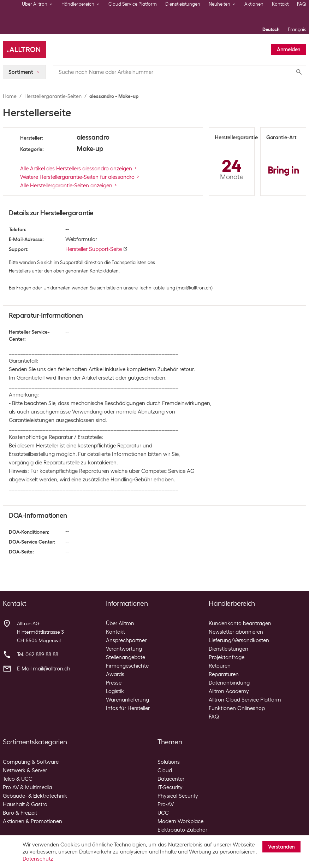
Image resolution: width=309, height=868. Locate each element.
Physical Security (178, 796)
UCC (163, 813)
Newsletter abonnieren (236, 632)
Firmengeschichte (127, 666)
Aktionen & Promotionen (32, 821)
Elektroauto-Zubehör (182, 830)
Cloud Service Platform (133, 4)
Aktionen (254, 4)
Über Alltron (120, 623)
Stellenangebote (126, 657)
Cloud (165, 770)
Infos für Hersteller (128, 708)
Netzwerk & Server (25, 770)
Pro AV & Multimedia (27, 787)
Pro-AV (166, 804)
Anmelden (289, 49)
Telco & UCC (18, 779)
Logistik (115, 691)
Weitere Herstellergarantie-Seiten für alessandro (80, 177)
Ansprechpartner (126, 640)
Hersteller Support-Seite (96, 249)
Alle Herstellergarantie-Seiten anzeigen (69, 186)
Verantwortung (124, 649)
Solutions (169, 762)
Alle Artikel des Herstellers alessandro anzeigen (79, 169)
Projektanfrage (227, 657)
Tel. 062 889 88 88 (38, 655)
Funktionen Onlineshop (237, 708)
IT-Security (170, 787)
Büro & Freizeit (20, 813)
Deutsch (271, 30)
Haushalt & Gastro (25, 804)
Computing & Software (31, 762)
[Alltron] (25, 49)
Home (10, 96)
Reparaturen (224, 674)
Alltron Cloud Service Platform (245, 700)
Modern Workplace (180, 821)
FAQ (302, 4)
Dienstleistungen (183, 4)
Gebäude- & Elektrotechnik (35, 796)
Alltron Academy (229, 691)
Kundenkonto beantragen (240, 623)
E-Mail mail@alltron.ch (44, 669)
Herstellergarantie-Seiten (53, 96)
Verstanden (281, 847)
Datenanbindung (229, 683)
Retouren (220, 666)
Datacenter (171, 779)
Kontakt (280, 4)
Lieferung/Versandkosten (239, 640)
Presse (114, 683)
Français (297, 30)
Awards (115, 674)
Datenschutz (38, 859)
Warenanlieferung (127, 700)
